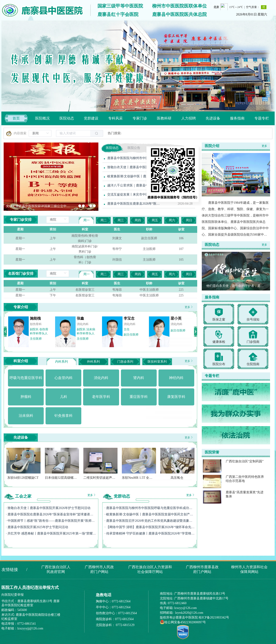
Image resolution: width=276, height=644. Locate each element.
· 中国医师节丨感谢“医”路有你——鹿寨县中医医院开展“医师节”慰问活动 (51, 521)
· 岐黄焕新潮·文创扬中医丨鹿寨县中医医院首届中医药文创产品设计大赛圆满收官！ (150, 514)
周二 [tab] (104, 220)
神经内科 (174, 324)
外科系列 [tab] (93, 362)
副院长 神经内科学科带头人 (177, 331)
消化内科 (80, 324)
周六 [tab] (172, 220)
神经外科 (127, 324)
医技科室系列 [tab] (157, 362)
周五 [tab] (155, 220)
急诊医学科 (34, 324)
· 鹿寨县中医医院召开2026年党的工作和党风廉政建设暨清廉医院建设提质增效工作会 (150, 521)
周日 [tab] (189, 220)
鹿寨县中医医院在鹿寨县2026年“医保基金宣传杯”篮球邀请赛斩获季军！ (135, 204)
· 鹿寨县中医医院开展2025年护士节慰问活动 (37, 527)
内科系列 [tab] (61, 362)
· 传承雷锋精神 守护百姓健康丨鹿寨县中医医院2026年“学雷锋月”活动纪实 (150, 533)
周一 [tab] (87, 220)
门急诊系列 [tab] (125, 362)
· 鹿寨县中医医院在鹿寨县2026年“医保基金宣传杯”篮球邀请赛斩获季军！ (51, 514)
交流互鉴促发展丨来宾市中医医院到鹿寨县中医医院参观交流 (135, 195)
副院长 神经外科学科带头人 (130, 331)
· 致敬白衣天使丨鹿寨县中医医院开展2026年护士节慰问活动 (48, 508)
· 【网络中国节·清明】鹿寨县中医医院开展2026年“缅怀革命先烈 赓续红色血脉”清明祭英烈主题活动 (150, 527)
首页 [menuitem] (16, 118)
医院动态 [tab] (112, 148)
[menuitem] (42, 118)
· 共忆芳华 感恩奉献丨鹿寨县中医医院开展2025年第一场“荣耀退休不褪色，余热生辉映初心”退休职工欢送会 (51, 533)
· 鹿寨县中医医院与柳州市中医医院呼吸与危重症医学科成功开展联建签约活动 (150, 508)
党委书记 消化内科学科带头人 (83, 333)
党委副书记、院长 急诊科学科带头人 (36, 333)
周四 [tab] (138, 220)
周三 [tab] (121, 220)
